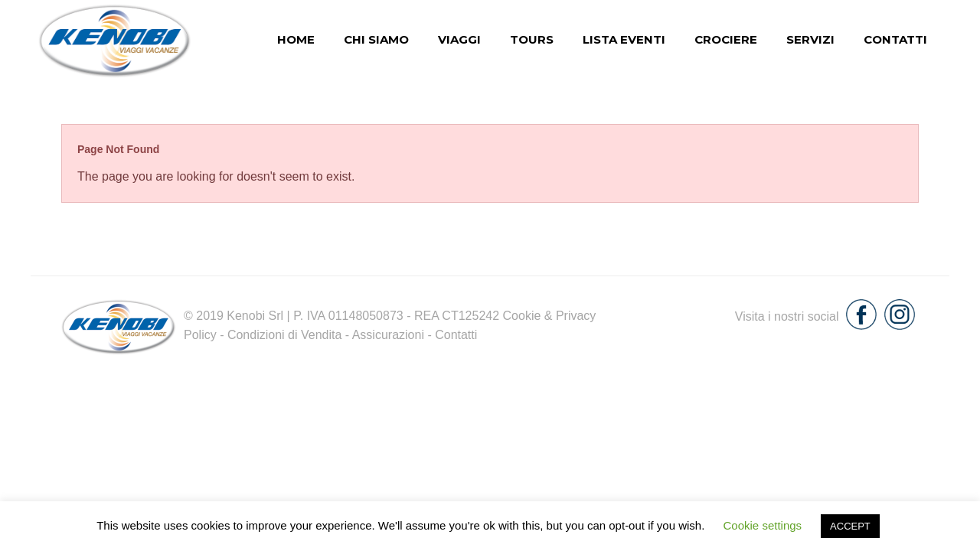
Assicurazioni (388, 335)
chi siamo (376, 39)
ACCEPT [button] (850, 526)
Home (296, 39)
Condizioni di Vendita (284, 335)
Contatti (895, 39)
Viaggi (459, 39)
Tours (532, 39)
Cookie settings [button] (763, 525)
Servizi (810, 39)
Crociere (726, 39)
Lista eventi (624, 39)
